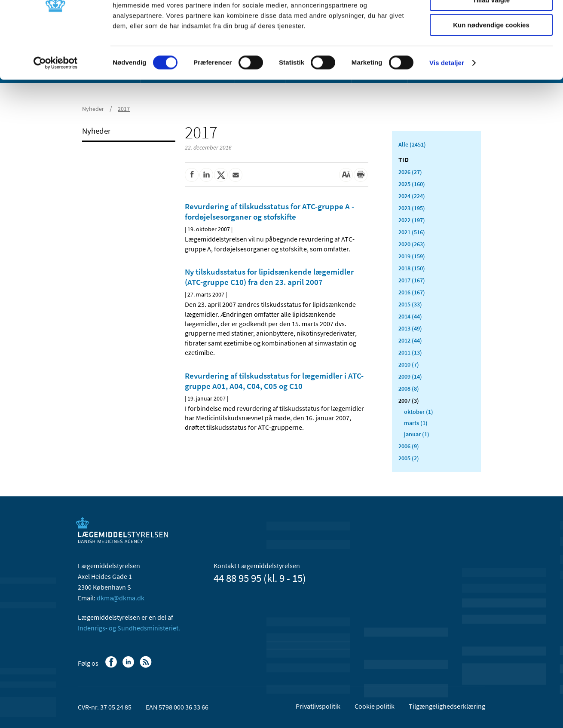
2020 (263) (412, 244)
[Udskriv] (361, 175)
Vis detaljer (447, 109)
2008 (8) (409, 388)
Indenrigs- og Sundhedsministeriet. (129, 628)
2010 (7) (409, 364)
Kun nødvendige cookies (491, 72)
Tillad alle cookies (491, 21)
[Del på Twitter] (221, 175)
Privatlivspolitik (318, 706)
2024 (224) (412, 196)
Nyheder (96, 131)
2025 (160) (412, 184)
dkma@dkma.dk (121, 598)
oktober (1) (419, 412)
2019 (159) (412, 256)
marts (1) (416, 423)
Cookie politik (375, 706)
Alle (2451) (412, 144)
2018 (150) (412, 268)
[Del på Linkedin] (206, 175)
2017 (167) (412, 280)
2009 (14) (410, 376)
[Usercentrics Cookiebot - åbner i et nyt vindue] (56, 110)
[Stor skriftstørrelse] (346, 175)
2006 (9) (409, 446)
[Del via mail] (236, 175)
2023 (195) (412, 208)
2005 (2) (409, 458)
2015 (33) (410, 304)
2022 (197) (412, 220)
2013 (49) (410, 328)
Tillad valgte (491, 47)
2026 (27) (410, 172)
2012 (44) (410, 340)
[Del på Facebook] (192, 175)
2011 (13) (410, 352)
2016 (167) (412, 292)
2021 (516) (412, 232)
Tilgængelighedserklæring (447, 706)
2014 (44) (410, 316)
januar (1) (417, 434)
